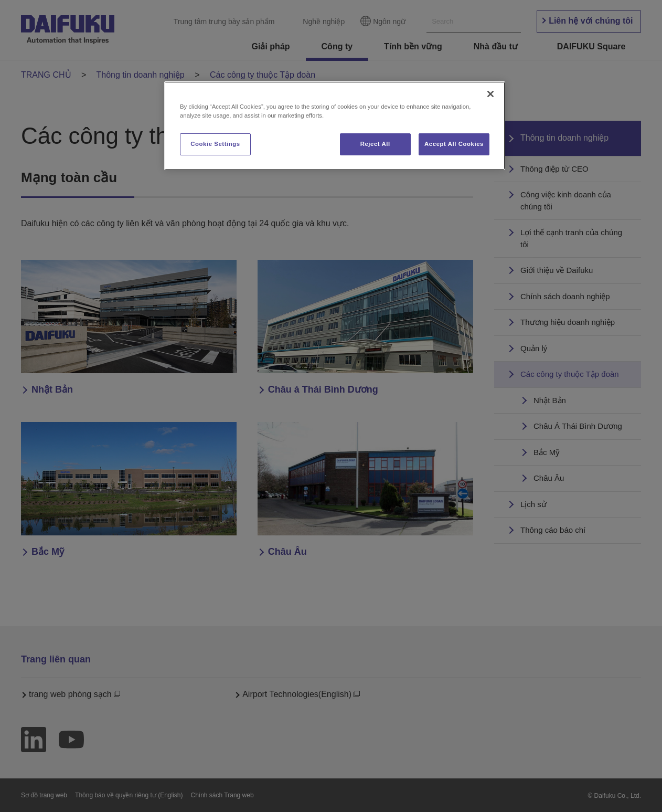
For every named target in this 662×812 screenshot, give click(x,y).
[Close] (490, 94)
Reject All (375, 144)
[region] (335, 126)
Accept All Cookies (454, 144)
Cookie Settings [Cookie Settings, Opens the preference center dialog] (215, 144)
